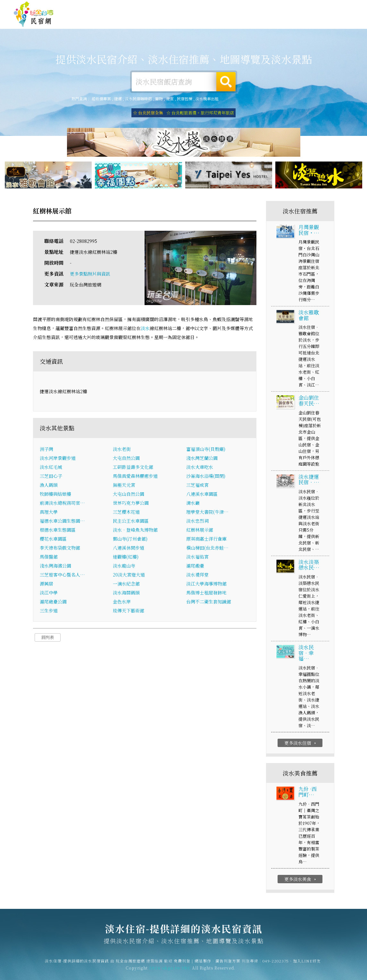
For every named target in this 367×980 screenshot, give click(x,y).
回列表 (48, 638)
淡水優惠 (264, 22)
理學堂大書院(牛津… (207, 512)
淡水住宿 (136, 20)
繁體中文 (336, 7)
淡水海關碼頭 (126, 593)
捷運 (118, 99)
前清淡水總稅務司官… (62, 503)
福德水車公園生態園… (62, 521)
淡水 (145, 329)
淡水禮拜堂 (197, 575)
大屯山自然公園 (129, 494)
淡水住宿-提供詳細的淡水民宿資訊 (34, 14)
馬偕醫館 (49, 557)
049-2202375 (276, 964)
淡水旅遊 (213, 20)
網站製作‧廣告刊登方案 (291, 7)
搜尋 (226, 82)
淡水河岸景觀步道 (58, 458)
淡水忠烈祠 (197, 521)
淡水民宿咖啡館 (138, 99)
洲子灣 (46, 449)
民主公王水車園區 (131, 521)
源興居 (46, 584)
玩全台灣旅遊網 (229, 7)
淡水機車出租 (207, 99)
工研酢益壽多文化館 (133, 467)
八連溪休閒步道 (129, 548)
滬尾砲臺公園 (53, 602)
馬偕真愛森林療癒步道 (135, 476)
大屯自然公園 (126, 458)
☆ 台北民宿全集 (148, 113)
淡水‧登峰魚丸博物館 (135, 530)
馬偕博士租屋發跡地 (206, 593)
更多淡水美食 (301, 879)
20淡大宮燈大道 (129, 575)
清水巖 (193, 503)
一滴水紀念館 (126, 584)
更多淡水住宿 (301, 743)
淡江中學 (49, 593)
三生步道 (49, 611)
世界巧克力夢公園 (131, 503)
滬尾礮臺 (195, 566)
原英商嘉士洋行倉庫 (206, 539)
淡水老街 (122, 449)
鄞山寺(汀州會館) (130, 539)
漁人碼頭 (49, 485)
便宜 (170, 99)
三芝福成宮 (197, 485)
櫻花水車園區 (53, 539)
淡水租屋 (162, 20)
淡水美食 (239, 21)
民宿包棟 (185, 99)
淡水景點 (316, 25)
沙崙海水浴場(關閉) (206, 476)
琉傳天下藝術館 (129, 611)
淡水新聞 (290, 24)
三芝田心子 (51, 476)
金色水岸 (122, 602)
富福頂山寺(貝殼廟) (206, 449)
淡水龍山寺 (124, 566)
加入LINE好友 (307, 964)
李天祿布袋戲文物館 (60, 548)
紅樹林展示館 (200, 530)
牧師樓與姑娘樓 (55, 494)
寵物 (159, 99)
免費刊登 (256, 7)
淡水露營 (188, 20)
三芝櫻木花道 (126, 512)
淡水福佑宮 (197, 557)
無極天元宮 (124, 485)
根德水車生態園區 (58, 530)
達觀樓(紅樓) (126, 557)
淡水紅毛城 (51, 467)
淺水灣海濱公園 (55, 566)
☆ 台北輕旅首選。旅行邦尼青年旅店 (200, 113)
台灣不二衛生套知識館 (209, 602)
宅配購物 (341, 26)
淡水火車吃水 (200, 467)
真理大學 (49, 512)
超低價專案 (101, 99)
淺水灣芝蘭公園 (202, 458)
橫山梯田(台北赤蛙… (207, 548)
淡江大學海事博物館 (206, 584)
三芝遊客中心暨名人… (62, 575)
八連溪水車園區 (202, 494)
